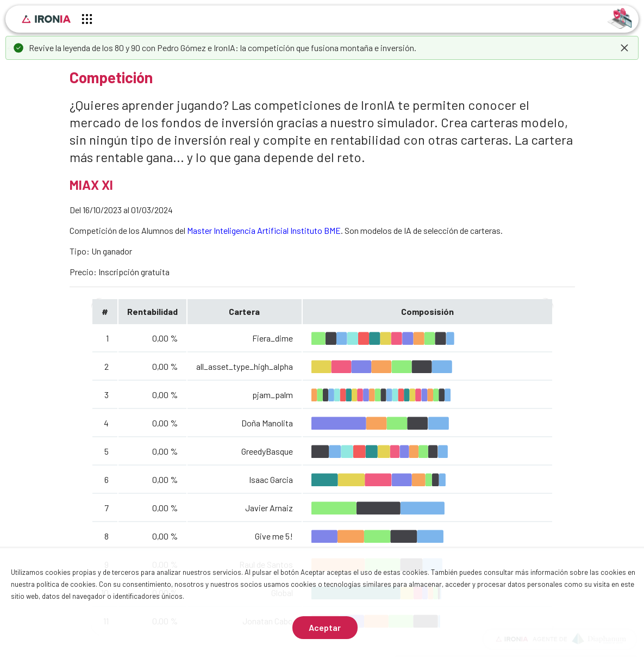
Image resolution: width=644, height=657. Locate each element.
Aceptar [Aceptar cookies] (325, 627)
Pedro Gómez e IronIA (196, 48)
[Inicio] (46, 19)
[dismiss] (624, 48)
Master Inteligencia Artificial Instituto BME (264, 230)
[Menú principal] (87, 21)
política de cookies (66, 584)
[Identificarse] (620, 18)
